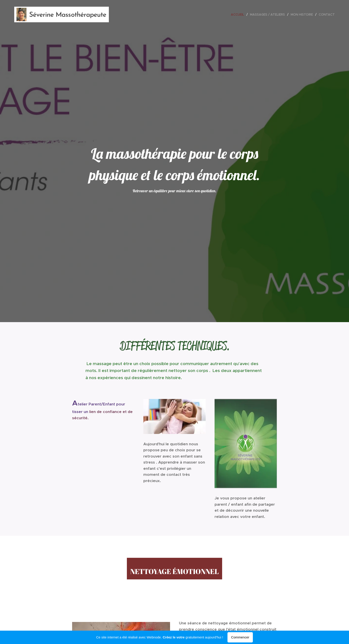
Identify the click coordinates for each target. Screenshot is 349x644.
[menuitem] (239, 14)
